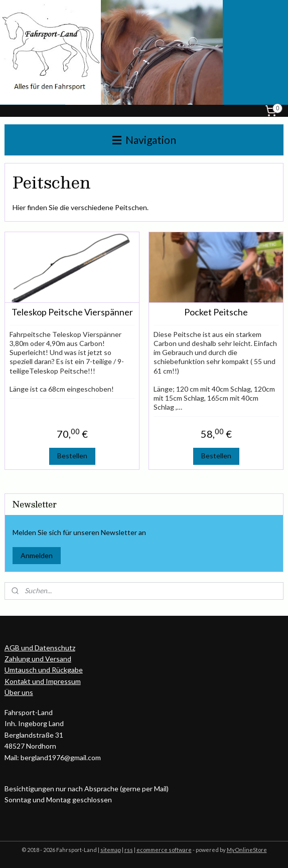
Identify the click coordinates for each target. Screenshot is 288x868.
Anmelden (37, 555)
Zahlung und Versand (38, 659)
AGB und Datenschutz (40, 648)
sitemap (111, 850)
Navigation (144, 140)
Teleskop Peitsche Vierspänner (72, 312)
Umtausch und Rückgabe (44, 670)
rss (129, 850)
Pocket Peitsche (216, 312)
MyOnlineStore (247, 850)
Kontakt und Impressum (43, 681)
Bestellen (72, 456)
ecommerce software (164, 850)
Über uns (19, 692)
